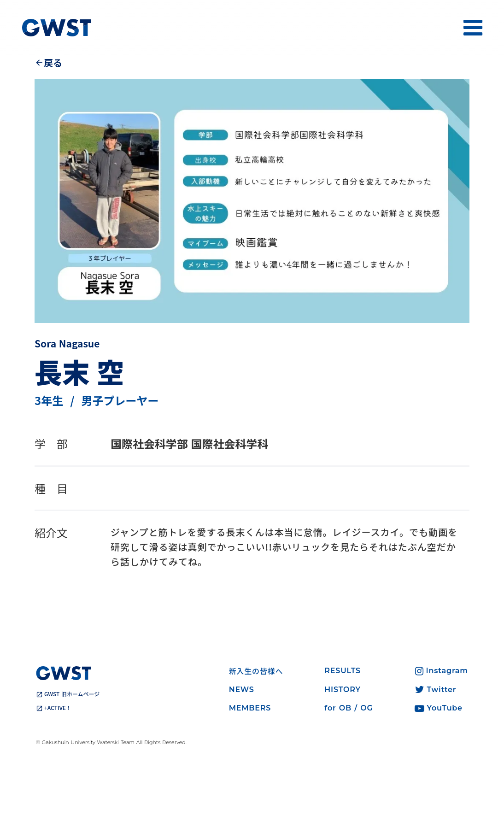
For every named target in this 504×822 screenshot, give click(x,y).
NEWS (242, 690)
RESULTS (343, 671)
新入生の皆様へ (256, 671)
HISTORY (343, 690)
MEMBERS (250, 708)
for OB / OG (349, 708)
